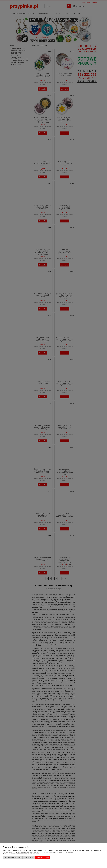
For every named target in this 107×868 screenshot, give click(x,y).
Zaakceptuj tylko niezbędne (13, 858)
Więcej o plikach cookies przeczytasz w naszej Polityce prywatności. (21, 854)
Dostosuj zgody (28, 858)
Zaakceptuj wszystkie (42, 858)
